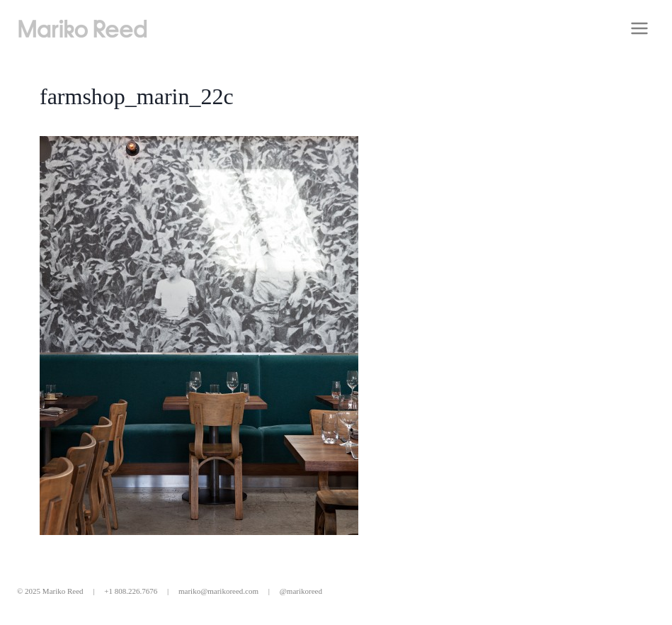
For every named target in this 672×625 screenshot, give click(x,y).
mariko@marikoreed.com (218, 591)
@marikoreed (301, 591)
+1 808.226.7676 (131, 591)
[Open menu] (639, 28)
